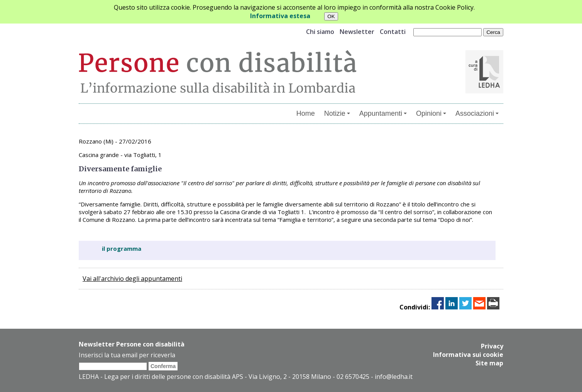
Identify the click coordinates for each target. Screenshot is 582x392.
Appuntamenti (383, 113)
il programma (122, 248)
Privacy (492, 346)
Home (306, 113)
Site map (489, 363)
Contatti (393, 32)
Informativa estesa (280, 16)
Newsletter (357, 32)
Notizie (337, 113)
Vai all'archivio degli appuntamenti (132, 279)
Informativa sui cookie (468, 355)
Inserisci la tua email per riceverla (127, 355)
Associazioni (477, 113)
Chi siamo (320, 32)
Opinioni (431, 113)
